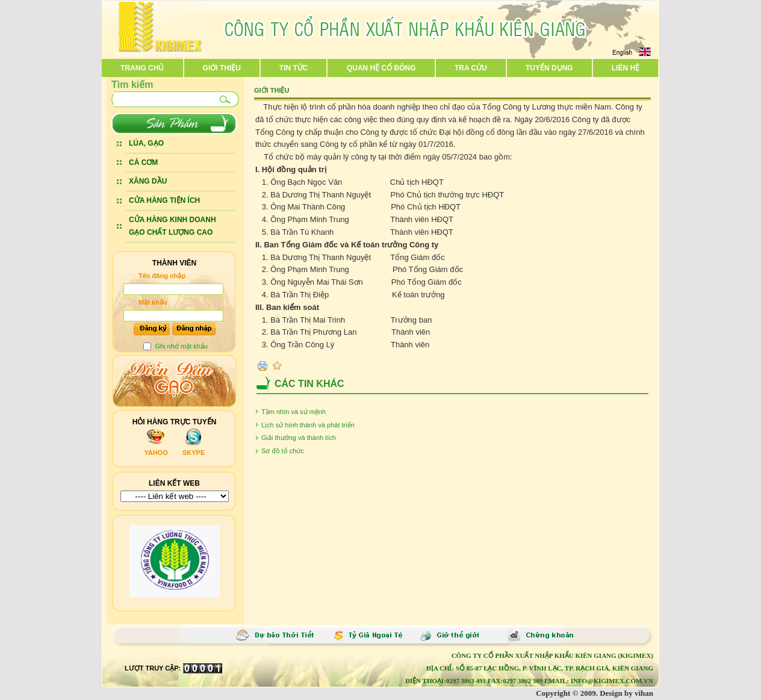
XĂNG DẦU (148, 181)
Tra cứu (471, 68)
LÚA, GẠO (146, 143)
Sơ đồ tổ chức (284, 451)
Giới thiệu (222, 68)
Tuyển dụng (549, 68)
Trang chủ (142, 68)
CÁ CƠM (143, 163)
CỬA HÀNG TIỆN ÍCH (164, 200)
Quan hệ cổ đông (381, 68)
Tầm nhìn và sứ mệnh (295, 412)
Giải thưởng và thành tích (300, 438)
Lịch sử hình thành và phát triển (310, 425)
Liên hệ (626, 68)
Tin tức (294, 68)
